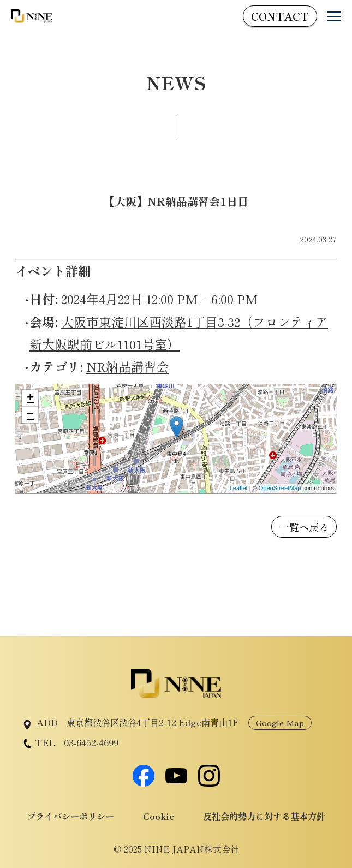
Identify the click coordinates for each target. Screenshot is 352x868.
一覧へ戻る (304, 527)
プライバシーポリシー (70, 816)
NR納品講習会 (127, 366)
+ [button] (30, 399)
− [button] (30, 415)
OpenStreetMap (280, 488)
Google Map (280, 723)
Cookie (159, 816)
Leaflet (239, 488)
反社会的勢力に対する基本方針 (264, 816)
